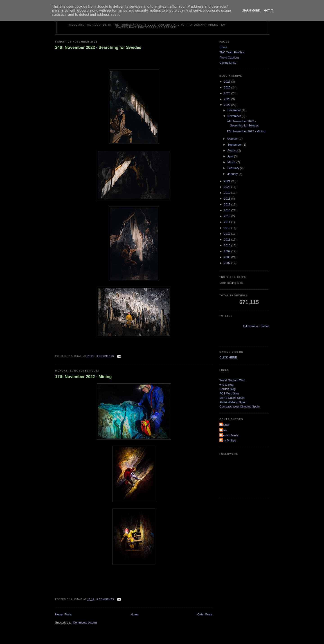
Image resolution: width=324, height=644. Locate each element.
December (235, 110)
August (232, 150)
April (231, 156)
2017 (228, 204)
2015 (228, 216)
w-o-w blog (226, 385)
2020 (228, 187)
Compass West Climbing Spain (240, 406)
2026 (228, 82)
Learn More (251, 10)
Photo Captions (229, 57)
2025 (228, 87)
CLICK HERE (228, 357)
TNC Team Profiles (232, 52)
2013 (228, 228)
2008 (228, 257)
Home (135, 614)
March (232, 162)
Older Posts (205, 614)
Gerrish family (229, 435)
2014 (228, 222)
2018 (228, 199)
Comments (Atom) (85, 623)
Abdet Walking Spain (233, 402)
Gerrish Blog (227, 389)
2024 (228, 93)
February (234, 168)
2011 (228, 240)
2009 (228, 251)
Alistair (225, 425)
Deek (224, 430)
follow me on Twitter (256, 326)
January (233, 174)
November (235, 116)
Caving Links (228, 63)
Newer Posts (63, 614)
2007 (228, 263)
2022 (228, 105)
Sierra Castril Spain (232, 398)
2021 (228, 181)
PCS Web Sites (229, 393)
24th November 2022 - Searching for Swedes (98, 47)
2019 (228, 193)
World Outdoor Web (232, 380)
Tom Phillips (228, 440)
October (233, 139)
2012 (228, 234)
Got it (269, 10)
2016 (228, 210)
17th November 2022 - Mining (83, 377)
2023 (228, 99)
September (235, 145)
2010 (228, 245)
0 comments (105, 356)
